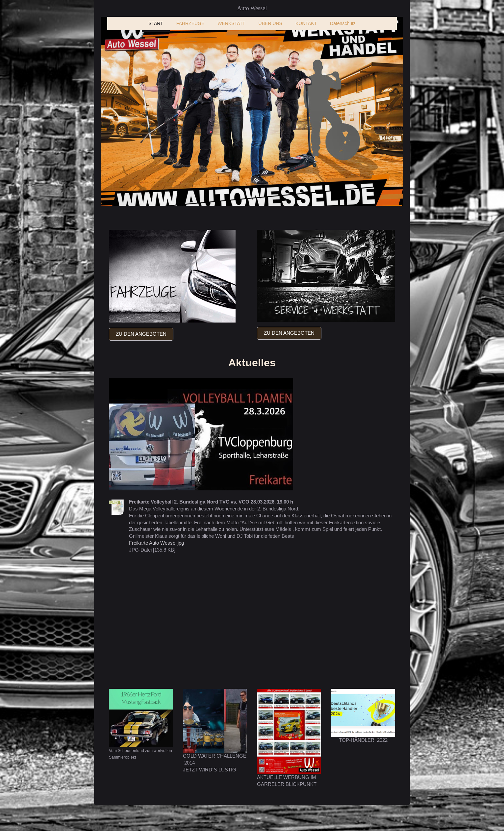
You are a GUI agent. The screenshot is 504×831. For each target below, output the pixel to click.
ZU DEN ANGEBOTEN (141, 334)
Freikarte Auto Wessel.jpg (156, 543)
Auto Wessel (252, 8)
